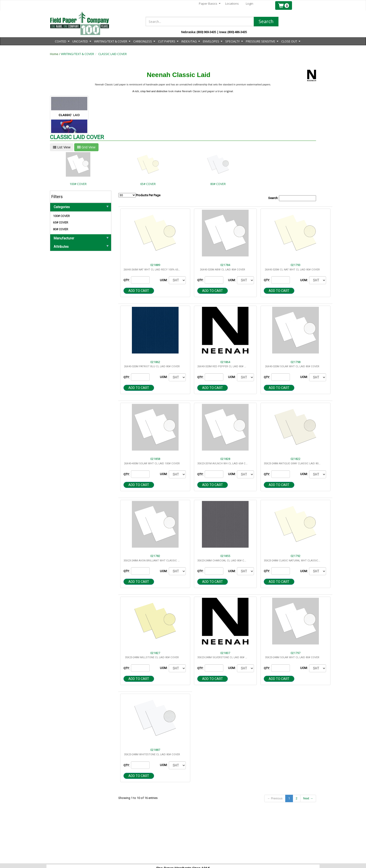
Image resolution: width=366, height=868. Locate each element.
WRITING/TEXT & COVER (77, 54)
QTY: (127, 280)
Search (266, 21)
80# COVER (61, 229)
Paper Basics (210, 4)
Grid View (86, 147)
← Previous (275, 798)
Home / (55, 54)
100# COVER (61, 216)
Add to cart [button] (139, 291)
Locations (232, 3)
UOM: (164, 280)
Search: (292, 198)
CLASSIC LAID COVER (113, 54)
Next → (308, 798)
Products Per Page (139, 195)
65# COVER (61, 222)
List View (62, 147)
